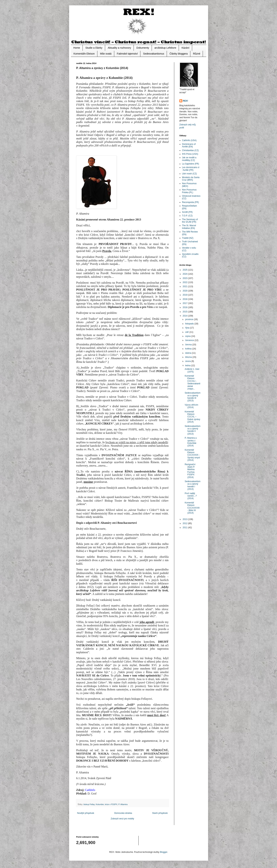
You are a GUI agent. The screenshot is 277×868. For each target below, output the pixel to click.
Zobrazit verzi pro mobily (122, 819)
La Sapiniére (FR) (191, 164)
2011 (185, 528)
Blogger (164, 852)
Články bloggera (179, 54)
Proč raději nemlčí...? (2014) (191, 496)
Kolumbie (100, 804)
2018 (185, 299)
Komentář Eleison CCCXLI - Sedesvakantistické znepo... (192, 382)
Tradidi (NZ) (188, 238)
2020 (185, 291)
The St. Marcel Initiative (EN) (189, 227)
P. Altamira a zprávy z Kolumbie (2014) (191, 442)
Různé (197, 54)
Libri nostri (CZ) (190, 174)
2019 (185, 295)
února (188, 361)
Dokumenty (143, 48)
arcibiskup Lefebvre (165, 48)
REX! (186, 101)
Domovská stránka (123, 813)
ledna (188, 366)
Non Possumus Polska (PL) (189, 191)
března (189, 357)
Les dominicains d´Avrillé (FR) (191, 169)
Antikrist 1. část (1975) (192, 370)
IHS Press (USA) (190, 154)
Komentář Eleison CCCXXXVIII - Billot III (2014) (192, 508)
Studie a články (94, 48)
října (188, 328)
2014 (185, 316)
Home (77, 48)
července (190, 340)
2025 (185, 270)
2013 (185, 519)
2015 (185, 312)
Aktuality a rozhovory (119, 48)
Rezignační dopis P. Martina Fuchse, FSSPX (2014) (190, 471)
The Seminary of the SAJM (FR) (190, 221)
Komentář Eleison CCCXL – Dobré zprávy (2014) (192, 417)
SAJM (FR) (187, 212)
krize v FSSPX (111, 804)
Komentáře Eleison (84, 54)
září (187, 332)
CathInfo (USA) (189, 140)
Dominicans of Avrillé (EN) (189, 145)
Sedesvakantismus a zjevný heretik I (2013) (192, 485)
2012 (185, 523)
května (189, 349)
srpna (188, 336)
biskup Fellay (89, 804)
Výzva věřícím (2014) (191, 406)
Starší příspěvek (160, 813)
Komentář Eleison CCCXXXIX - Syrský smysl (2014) (192, 455)
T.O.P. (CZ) (187, 216)
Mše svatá (106, 54)
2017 (185, 303)
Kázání (186, 48)
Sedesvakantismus (154, 54)
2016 (185, 307)
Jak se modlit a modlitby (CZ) (189, 159)
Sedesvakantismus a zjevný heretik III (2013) (192, 397)
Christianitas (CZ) (190, 150)
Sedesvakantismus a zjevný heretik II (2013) (192, 430)
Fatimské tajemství (127, 54)
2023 (185, 278)
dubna (188, 353)
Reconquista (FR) (191, 202)
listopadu (190, 324)
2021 (185, 286)
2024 (185, 274)
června (189, 345)
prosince (190, 319)
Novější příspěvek (86, 813)
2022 (185, 282)
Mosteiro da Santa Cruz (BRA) (191, 179)
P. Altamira (123, 804)
